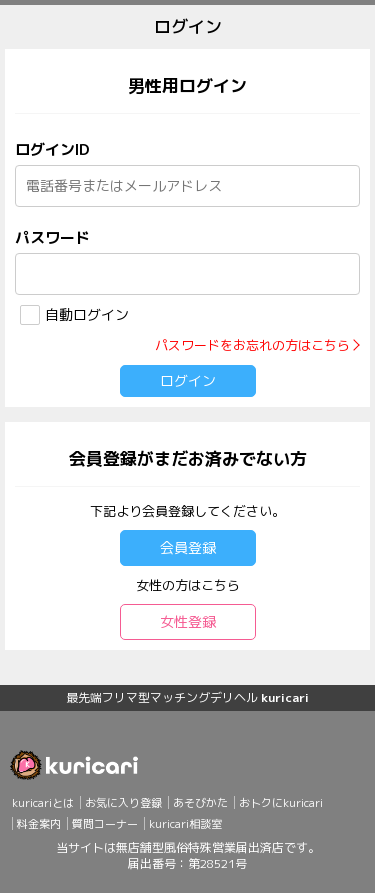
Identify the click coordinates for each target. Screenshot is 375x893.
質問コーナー (105, 824)
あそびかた (200, 803)
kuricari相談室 (185, 824)
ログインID (52, 149)
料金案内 (39, 824)
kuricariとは (43, 803)
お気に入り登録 (123, 803)
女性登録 (188, 621)
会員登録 (188, 547)
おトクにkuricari (281, 803)
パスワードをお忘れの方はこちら (252, 345)
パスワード (52, 237)
